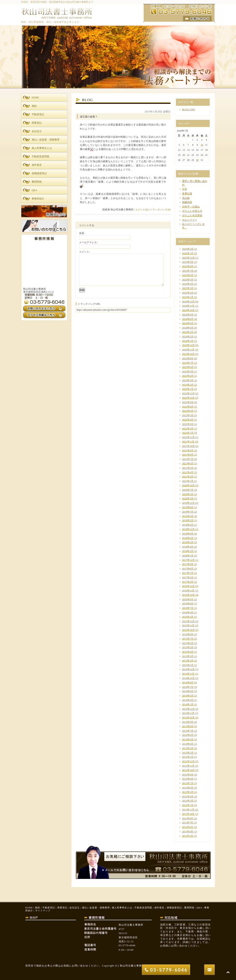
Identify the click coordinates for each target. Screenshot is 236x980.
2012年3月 (188, 801)
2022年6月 (188, 411)
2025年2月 (188, 293)
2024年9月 (188, 315)
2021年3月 (188, 477)
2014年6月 (188, 691)
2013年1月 (188, 757)
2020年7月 (188, 490)
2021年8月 (188, 455)
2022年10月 (188, 398)
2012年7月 (188, 783)
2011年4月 (188, 832)
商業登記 (62, 908)
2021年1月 (188, 481)
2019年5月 (188, 520)
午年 (185, 189)
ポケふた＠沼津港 (192, 215)
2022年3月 (188, 424)
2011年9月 (188, 818)
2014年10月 (188, 678)
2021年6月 (188, 464)
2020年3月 (188, 499)
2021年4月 (188, 472)
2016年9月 (188, 599)
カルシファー (190, 220)
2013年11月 (188, 713)
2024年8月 (188, 319)
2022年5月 (188, 415)
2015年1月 (188, 665)
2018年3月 (188, 551)
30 (197, 160)
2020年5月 (188, 494)
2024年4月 (188, 328)
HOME (29, 908)
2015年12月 (188, 621)
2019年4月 (188, 525)
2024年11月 (188, 306)
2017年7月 (188, 573)
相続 (38, 908)
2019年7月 (188, 512)
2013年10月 (188, 718)
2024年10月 (188, 310)
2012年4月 (188, 797)
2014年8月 (188, 683)
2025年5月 (188, 280)
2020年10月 (188, 485)
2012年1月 (188, 805)
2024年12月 (188, 302)
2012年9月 (188, 775)
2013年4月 (188, 744)
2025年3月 (188, 288)
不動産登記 (49, 908)
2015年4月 (188, 652)
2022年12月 (188, 393)
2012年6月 (188, 788)
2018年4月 (188, 547)
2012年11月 (188, 766)
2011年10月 (188, 814)
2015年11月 (188, 626)
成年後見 (159, 908)
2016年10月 (188, 595)
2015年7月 (188, 639)
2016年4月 (188, 612)
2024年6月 (188, 323)
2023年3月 (188, 380)
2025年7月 (188, 271)
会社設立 (75, 908)
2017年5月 (188, 578)
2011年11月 (188, 810)
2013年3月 (188, 748)
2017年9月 (188, 564)
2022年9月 (188, 402)
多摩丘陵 (187, 194)
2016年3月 (188, 617)
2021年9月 (188, 451)
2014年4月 (188, 700)
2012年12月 (188, 761)
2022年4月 (188, 420)
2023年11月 (188, 350)
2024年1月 (188, 341)
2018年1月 (188, 556)
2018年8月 (188, 534)
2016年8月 (188, 604)
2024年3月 (188, 332)
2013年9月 (188, 722)
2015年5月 (188, 647)
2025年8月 (188, 266)
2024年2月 (188, 337)
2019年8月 (188, 507)
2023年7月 (188, 363)
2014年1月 (188, 705)
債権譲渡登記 (174, 908)
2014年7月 (188, 687)
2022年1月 (188, 433)
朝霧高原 (187, 202)
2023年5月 (188, 372)
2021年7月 (188, 459)
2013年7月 (188, 731)
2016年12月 (188, 586)
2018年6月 (188, 538)
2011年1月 (188, 836)
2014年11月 (188, 674)
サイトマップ (43, 910)
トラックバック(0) (160, 210)
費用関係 (189, 908)
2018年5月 (188, 542)
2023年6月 (188, 367)
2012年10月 (188, 770)
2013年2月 (188, 753)
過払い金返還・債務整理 (96, 908)
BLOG (186, 110)
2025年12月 (188, 258)
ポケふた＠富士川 (192, 211)
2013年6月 (188, 735)
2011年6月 (188, 827)
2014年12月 (188, 669)
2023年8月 (188, 358)
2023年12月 (188, 345)
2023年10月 (188, 354)
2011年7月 (188, 823)
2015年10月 (188, 630)
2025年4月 (188, 284)
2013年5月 (188, 739)
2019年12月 (188, 503)
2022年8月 (188, 407)
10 (202, 145)
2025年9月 (188, 262)
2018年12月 (188, 529)
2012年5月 (188, 792)
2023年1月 (188, 389)
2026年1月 (188, 253)
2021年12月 (188, 437)
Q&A (199, 908)
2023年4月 (188, 376)
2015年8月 (188, 634)
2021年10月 (188, 446)
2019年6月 (188, 516)
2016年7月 (188, 608)
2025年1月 (188, 297)
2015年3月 (188, 656)
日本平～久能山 (191, 207)
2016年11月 (188, 591)
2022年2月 (188, 429)
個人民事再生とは (122, 908)
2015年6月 (188, 643)
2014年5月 (188, 696)
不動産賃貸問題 (143, 908)
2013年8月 (188, 726)
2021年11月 (188, 442)
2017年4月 (188, 582)
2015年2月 (188, 661)
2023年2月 (188, 385)
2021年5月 (188, 468)
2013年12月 (188, 709)
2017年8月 (188, 569)
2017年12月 (188, 560)
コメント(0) (142, 210)
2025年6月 (188, 275)
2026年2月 (188, 249)
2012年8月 (188, 779)
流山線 (186, 198)
